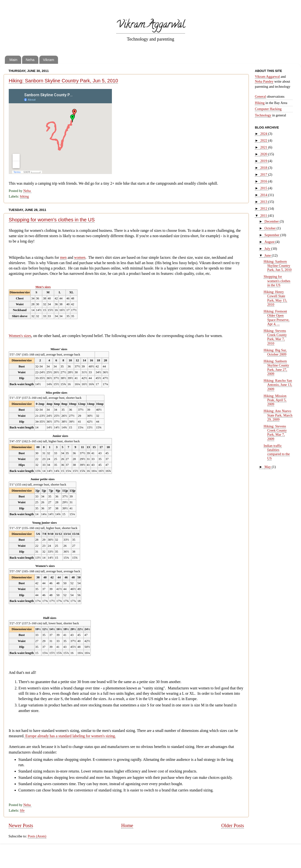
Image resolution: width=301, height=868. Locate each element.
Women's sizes (20, 336)
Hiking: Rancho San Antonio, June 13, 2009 (278, 385)
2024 (264, 134)
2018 (264, 168)
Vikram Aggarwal (151, 25)
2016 (264, 181)
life (22, 810)
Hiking (260, 103)
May (268, 467)
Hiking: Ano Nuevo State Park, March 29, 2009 (278, 415)
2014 (264, 195)
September (272, 235)
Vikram (49, 60)
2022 (264, 140)
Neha (30, 60)
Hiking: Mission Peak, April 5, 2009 (275, 400)
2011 (264, 216)
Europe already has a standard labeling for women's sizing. (70, 736)
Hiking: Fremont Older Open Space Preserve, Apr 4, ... (276, 318)
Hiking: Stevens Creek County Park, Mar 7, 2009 (275, 433)
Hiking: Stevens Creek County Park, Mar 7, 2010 (275, 337)
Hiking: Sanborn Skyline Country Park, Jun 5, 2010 (63, 81)
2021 (264, 147)
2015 (264, 188)
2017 (264, 174)
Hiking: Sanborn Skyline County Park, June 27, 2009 (276, 367)
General (260, 96)
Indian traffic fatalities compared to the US (277, 452)
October (271, 228)
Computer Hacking (268, 109)
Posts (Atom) (37, 836)
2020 (264, 154)
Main (13, 60)
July (268, 249)
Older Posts (233, 825)
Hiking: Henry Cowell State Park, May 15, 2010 (275, 298)
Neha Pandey (264, 81)
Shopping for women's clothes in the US (52, 220)
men (63, 257)
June (268, 255)
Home (127, 825)
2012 (264, 208)
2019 (264, 161)
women (80, 257)
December (272, 221)
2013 (264, 202)
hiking (24, 196)
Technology (263, 115)
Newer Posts (21, 825)
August (270, 242)
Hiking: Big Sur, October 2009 (275, 352)
